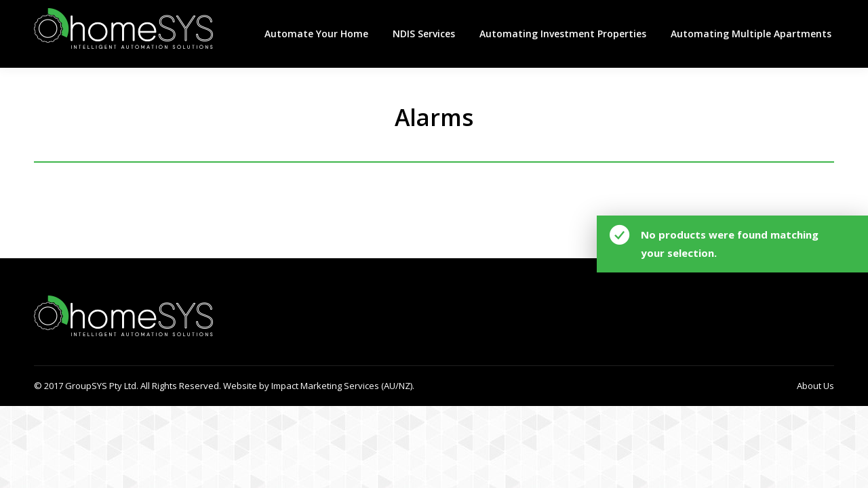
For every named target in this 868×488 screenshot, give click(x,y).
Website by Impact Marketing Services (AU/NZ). (318, 386)
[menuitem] (316, 34)
